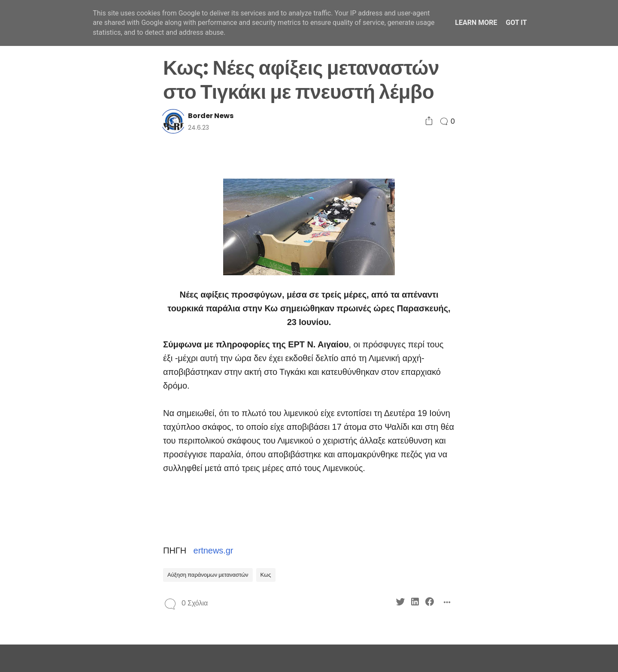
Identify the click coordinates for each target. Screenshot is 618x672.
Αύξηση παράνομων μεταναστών (208, 575)
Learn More (476, 23)
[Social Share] (429, 121)
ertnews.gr (214, 550)
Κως (266, 575)
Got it (516, 23)
